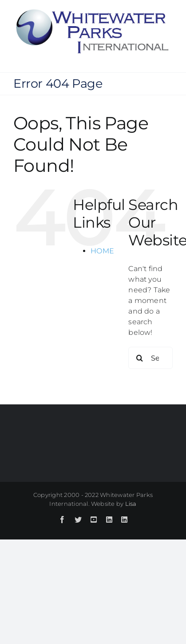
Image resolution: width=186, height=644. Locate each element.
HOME (102, 251)
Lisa (131, 504)
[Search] (139, 358)
